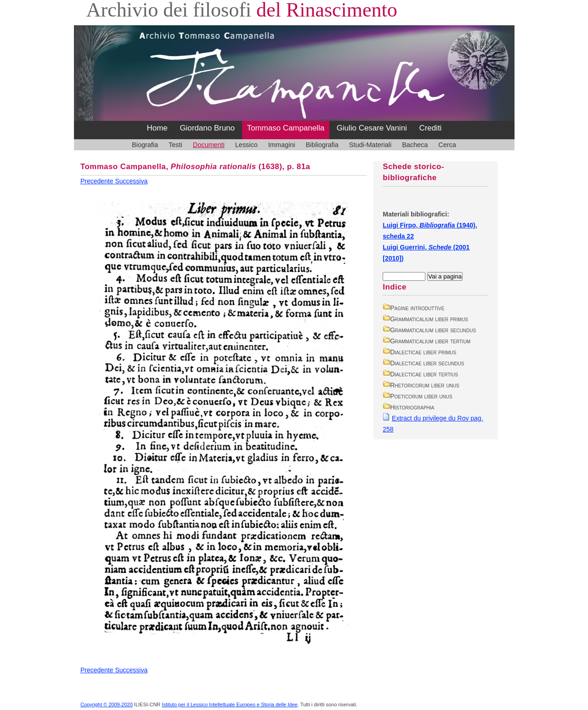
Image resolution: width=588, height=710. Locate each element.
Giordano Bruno (207, 128)
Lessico (246, 145)
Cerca (447, 145)
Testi (175, 145)
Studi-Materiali (370, 145)
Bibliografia (322, 145)
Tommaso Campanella (286, 128)
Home (157, 128)
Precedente (98, 181)
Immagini (282, 145)
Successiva (131, 181)
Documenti (209, 145)
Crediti (430, 128)
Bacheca (415, 145)
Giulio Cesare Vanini (372, 128)
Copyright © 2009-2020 (107, 704)
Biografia (145, 145)
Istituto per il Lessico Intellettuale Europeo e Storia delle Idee (229, 704)
